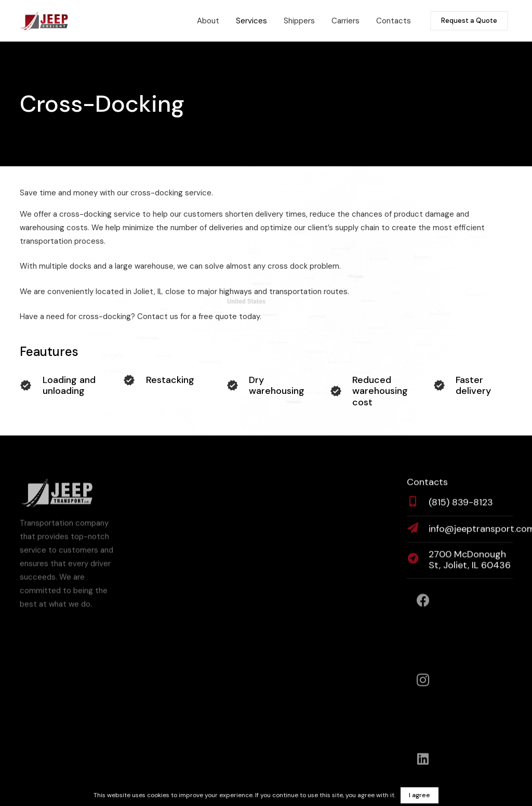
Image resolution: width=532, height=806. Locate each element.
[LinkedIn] (423, 763)
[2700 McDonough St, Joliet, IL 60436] (418, 564)
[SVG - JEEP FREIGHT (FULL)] (44, 21)
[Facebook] (423, 604)
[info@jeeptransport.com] (418, 533)
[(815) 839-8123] (418, 506)
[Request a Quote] (469, 21)
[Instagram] (423, 684)
